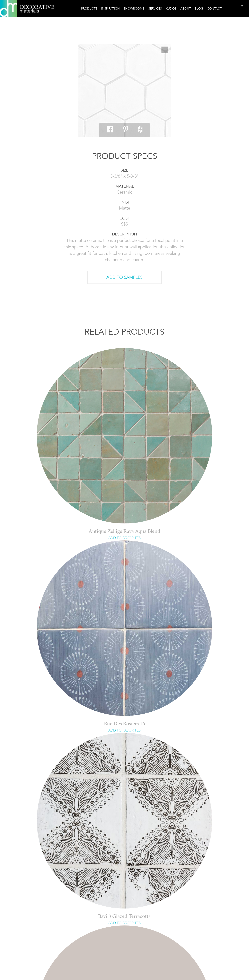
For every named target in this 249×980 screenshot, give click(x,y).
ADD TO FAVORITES (124, 538)
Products (89, 8)
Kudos (171, 8)
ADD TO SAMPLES (124, 277)
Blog (199, 8)
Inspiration (110, 8)
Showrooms (134, 8)
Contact (214, 8)
